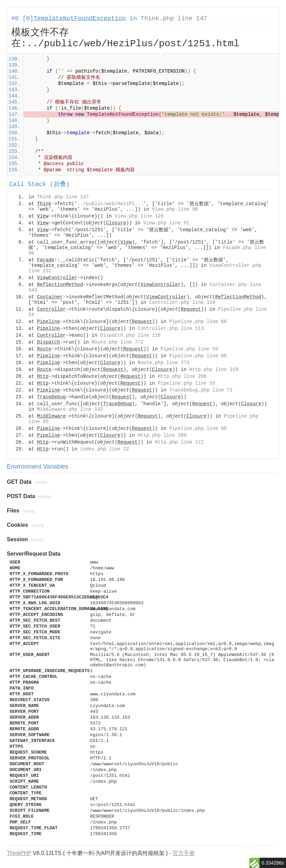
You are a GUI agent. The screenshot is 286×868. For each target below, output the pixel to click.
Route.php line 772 (118, 342)
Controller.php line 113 (171, 328)
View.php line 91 (166, 223)
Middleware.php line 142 (70, 409)
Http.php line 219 (214, 370)
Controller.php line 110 (182, 302)
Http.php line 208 (182, 376)
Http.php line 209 (162, 435)
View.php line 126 (139, 216)
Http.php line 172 (179, 442)
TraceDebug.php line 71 (201, 390)
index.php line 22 (105, 449)
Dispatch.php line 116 (130, 335)
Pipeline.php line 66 (198, 322)
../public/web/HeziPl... (110, 204)
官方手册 (184, 853)
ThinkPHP (19, 853)
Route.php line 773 (163, 363)
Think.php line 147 (174, 18)
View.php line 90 (175, 209)
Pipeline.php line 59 (190, 349)
